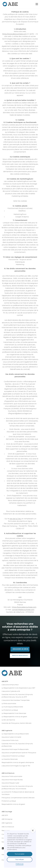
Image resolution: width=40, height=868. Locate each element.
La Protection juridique (10, 710)
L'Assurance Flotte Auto (10, 740)
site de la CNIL (15, 519)
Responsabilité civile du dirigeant (13, 804)
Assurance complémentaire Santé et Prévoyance (19, 753)
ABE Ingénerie (7, 731)
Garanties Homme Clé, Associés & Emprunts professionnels (17, 745)
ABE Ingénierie (7, 823)
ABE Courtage (7, 812)
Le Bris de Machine (8, 720)
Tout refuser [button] (20, 860)
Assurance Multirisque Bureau (12, 780)
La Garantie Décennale (10, 759)
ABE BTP (5, 682)
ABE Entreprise (7, 819)
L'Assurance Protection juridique (13, 756)
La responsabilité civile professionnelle (15, 734)
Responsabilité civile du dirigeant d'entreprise (18, 763)
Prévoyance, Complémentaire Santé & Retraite (18, 798)
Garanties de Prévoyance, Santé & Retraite (16, 723)
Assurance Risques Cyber (10, 783)
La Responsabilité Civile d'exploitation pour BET (18, 688)
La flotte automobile (9, 704)
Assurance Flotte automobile (12, 776)
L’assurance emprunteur (10, 685)
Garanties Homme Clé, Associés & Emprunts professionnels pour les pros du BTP (17, 696)
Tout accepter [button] (20, 854)
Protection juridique (9, 801)
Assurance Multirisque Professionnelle (15, 749)
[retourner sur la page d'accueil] (7, 4)
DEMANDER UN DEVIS (20, 649)
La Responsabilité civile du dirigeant (14, 717)
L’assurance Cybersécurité (11, 691)
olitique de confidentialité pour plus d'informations (19, 848)
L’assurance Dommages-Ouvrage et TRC (16, 766)
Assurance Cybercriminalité (11, 737)
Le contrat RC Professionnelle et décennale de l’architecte (18, 793)
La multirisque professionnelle (12, 707)
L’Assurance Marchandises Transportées (16, 700)
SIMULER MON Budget (20, 656)
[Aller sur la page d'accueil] (20, 673)
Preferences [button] (20, 864)
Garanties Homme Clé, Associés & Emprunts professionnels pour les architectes (17, 788)
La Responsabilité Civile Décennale (14, 713)
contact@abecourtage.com (23, 610)
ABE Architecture (8, 773)
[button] (36, 4)
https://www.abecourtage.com (14, 34)
